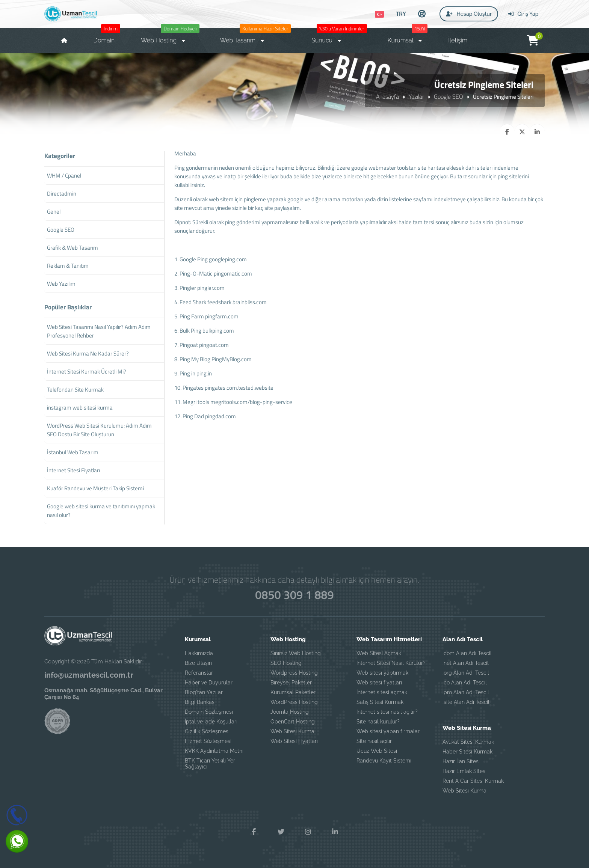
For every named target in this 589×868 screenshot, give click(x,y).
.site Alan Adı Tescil (466, 702)
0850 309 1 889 (295, 595)
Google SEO (449, 96)
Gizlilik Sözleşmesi (207, 731)
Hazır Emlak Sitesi (464, 771)
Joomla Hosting (290, 712)
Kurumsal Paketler (293, 692)
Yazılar (416, 96)
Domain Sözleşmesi (209, 712)
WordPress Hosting (294, 702)
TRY (401, 14)
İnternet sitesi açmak (382, 692)
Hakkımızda (199, 653)
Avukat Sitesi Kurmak (468, 742)
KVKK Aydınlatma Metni (214, 751)
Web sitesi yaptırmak (382, 673)
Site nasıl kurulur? (378, 722)
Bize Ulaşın (198, 663)
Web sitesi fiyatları (379, 683)
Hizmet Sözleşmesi (208, 741)
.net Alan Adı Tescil (466, 663)
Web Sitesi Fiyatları (294, 741)
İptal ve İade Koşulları (211, 722)
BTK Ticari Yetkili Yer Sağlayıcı (210, 764)
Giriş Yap (523, 14)
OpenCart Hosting (293, 722)
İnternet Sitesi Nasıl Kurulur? (391, 663)
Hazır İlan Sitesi (461, 761)
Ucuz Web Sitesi (377, 751)
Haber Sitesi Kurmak (467, 752)
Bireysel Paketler (291, 683)
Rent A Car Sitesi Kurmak (473, 781)
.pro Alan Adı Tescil (466, 692)
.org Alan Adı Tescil (466, 673)
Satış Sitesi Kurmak (380, 702)
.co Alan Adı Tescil (465, 683)
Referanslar (199, 673)
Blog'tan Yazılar (204, 692)
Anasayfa (387, 96)
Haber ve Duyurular (209, 683)
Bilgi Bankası (200, 702)
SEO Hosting (286, 663)
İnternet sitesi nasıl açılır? (387, 712)
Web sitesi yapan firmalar (388, 731)
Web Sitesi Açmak (379, 653)
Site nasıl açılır (374, 741)
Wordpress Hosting (294, 673)
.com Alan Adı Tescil (467, 653)
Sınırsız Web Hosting (296, 653)
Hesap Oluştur (469, 14)
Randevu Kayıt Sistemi (384, 761)
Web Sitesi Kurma (292, 731)
